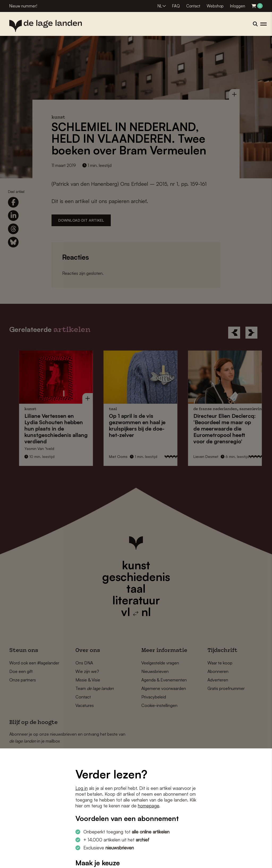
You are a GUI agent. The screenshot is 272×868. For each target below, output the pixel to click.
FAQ (176, 6)
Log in (82, 788)
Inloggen (238, 6)
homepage (148, 806)
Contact (193, 6)
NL (160, 6)
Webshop (215, 6)
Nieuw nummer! (23, 6)
